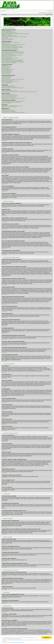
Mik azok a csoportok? (6, 78)
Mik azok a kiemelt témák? (7, 72)
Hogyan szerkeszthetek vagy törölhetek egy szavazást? (12, 55)
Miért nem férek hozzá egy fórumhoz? (9, 56)
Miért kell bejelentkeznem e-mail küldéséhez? (10, 48)
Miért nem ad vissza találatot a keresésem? (10, 95)
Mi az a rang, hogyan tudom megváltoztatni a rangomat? (12, 47)
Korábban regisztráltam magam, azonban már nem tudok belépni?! (14, 37)
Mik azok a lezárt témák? (6, 73)
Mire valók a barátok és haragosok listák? (9, 91)
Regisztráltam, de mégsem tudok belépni (9, 36)
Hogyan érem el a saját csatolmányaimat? (9, 107)
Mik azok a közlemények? (6, 71)
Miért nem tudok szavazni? (7, 57)
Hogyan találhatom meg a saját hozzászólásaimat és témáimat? (14, 98)
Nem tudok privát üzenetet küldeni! (8, 86)
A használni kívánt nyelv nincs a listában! (9, 45)
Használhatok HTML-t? (6, 67)
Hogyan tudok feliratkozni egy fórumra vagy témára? (11, 102)
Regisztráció (4, 11)
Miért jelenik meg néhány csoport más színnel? (10, 81)
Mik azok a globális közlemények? (8, 70)
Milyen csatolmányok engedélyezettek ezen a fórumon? (12, 106)
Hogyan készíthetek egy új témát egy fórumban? (11, 51)
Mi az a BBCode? (5, 66)
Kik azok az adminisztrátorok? (7, 76)
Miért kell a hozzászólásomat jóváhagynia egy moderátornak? (13, 62)
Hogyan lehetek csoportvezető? (8, 80)
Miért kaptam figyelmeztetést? (7, 59)
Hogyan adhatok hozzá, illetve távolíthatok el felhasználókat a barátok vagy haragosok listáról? (19, 92)
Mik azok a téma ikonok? (6, 74)
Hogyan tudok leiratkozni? (6, 103)
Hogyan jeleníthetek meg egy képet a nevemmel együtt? (12, 46)
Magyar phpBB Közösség (14, 616)
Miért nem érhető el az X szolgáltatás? (9, 111)
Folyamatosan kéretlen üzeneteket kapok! (9, 87)
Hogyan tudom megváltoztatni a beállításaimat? (11, 42)
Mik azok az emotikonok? (6, 68)
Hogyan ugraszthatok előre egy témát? (9, 63)
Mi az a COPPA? (5, 38)
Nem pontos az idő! (5, 43)
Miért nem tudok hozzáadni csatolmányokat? (10, 58)
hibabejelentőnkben (40, 617)
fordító (20, 616)
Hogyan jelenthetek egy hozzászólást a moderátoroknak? (12, 60)
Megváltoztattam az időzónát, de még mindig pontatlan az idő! (13, 44)
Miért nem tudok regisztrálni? (7, 39)
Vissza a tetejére (4, 125)
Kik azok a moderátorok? (6, 77)
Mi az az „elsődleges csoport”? (7, 82)
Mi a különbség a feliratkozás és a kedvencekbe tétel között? (13, 101)
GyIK (48, 11)
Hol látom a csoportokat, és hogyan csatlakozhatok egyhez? (13, 79)
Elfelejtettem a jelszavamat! (7, 35)
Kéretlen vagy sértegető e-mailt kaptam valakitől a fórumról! (13, 88)
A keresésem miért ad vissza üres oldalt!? (9, 96)
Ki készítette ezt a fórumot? (7, 109)
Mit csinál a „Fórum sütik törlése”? (8, 40)
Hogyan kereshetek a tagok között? (8, 97)
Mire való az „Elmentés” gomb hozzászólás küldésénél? (12, 61)
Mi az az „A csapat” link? (6, 83)
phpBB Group (18, 609)
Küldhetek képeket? (5, 69)
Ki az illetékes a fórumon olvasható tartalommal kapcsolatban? (13, 112)
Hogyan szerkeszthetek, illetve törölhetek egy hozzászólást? (13, 52)
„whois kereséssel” (28, 631)
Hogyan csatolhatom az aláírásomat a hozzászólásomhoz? (13, 53)
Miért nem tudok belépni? (6, 31)
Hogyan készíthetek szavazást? (8, 54)
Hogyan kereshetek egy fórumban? (8, 94)
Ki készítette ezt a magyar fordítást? (8, 110)
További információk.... (19, 642)
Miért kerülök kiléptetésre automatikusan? (9, 33)
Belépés (51, 11)
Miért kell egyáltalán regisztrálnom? (8, 32)
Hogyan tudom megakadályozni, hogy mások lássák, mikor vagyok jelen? (15, 34)
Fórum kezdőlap (4, 15)
